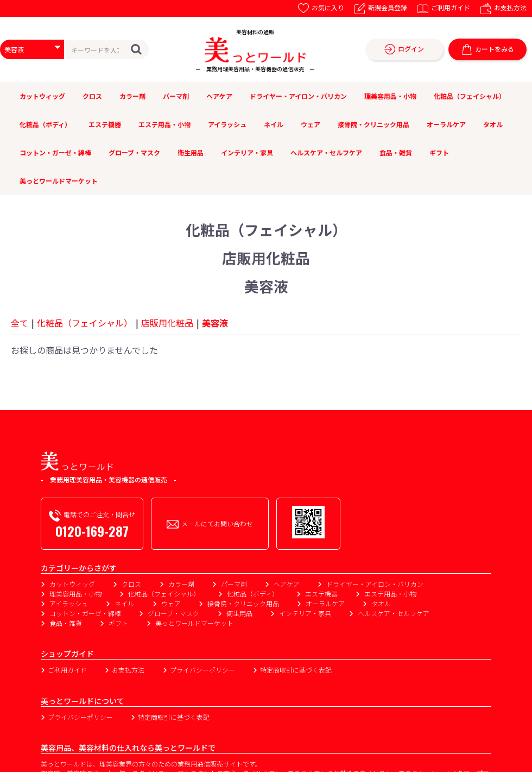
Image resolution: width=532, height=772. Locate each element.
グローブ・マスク (134, 152)
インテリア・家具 (247, 152)
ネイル (274, 124)
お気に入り (321, 7)
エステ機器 (105, 124)
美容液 (215, 323)
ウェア (311, 124)
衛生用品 (191, 152)
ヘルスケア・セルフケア (326, 152)
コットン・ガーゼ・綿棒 (55, 152)
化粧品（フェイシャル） (470, 96)
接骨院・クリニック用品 (373, 124)
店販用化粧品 (167, 323)
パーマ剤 (176, 96)
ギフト (439, 152)
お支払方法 (503, 7)
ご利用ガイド (444, 7)
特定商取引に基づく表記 (296, 670)
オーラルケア (446, 124)
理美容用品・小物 (390, 96)
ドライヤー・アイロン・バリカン (298, 96)
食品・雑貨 (396, 152)
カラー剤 (132, 96)
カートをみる (488, 50)
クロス (92, 96)
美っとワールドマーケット (59, 181)
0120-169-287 (92, 531)
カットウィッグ (42, 96)
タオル (493, 124)
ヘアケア (219, 96)
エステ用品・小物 (164, 124)
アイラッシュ (227, 124)
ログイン (404, 50)
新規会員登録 (381, 7)
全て (20, 323)
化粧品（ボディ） (45, 124)
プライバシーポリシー (202, 670)
